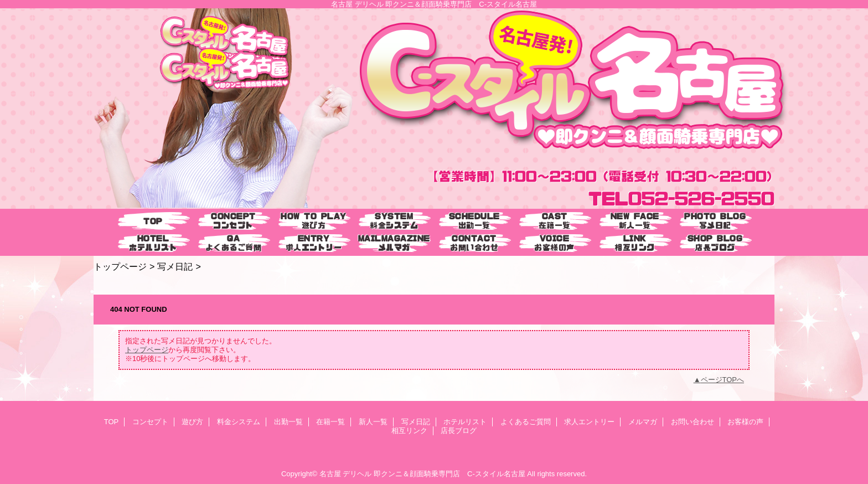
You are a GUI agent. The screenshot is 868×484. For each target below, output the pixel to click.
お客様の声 (745, 422)
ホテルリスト (465, 422)
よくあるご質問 (526, 422)
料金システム (239, 422)
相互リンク (409, 431)
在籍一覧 (330, 422)
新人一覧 (373, 422)
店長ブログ (459, 431)
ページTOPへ (723, 380)
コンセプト (150, 422)
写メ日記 (175, 266)
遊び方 (192, 422)
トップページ (120, 266)
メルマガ (643, 422)
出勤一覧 (288, 422)
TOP (153, 221)
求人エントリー (589, 422)
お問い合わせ (693, 422)
